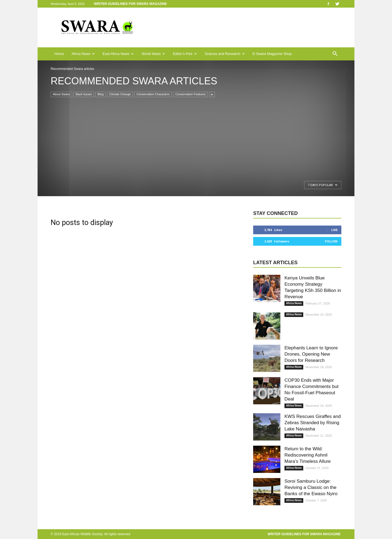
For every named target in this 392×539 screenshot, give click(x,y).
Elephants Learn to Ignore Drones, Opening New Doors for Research (311, 354)
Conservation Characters (153, 94)
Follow (331, 241)
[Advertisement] (189, 138)
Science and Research (225, 54)
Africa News (83, 54)
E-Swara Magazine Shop (272, 54)
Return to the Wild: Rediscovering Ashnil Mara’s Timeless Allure (308, 455)
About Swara (61, 94)
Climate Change (120, 94)
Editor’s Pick (185, 54)
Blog (100, 94)
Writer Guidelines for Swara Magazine (131, 4)
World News (153, 54)
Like (334, 230)
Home (59, 54)
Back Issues (84, 94)
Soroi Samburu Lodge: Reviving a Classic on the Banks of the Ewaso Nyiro (311, 487)
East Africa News (118, 54)
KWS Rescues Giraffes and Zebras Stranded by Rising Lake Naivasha (313, 423)
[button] (335, 54)
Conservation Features (190, 94)
